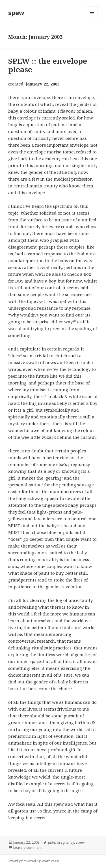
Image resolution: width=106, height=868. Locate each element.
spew (16, 12)
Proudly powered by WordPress (34, 861)
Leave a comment (27, 847)
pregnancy (65, 842)
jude (52, 842)
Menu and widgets (92, 18)
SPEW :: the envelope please (48, 65)
